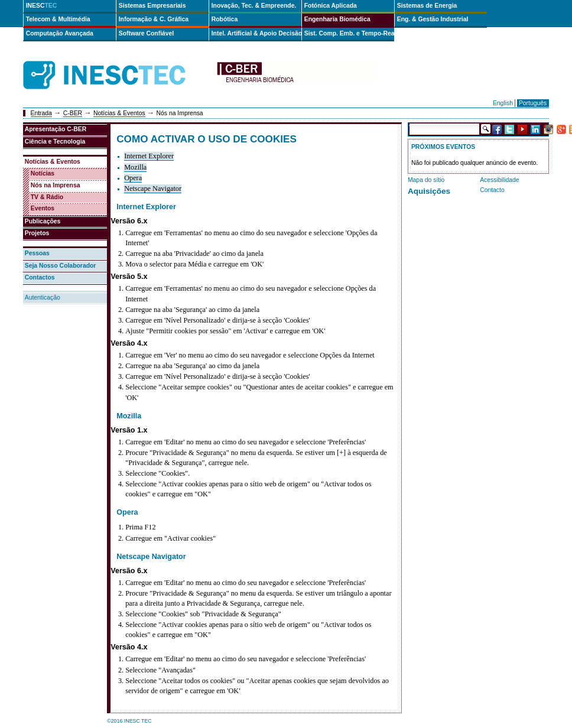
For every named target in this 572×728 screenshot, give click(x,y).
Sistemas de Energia (427, 6)
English (503, 103)
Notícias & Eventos (119, 113)
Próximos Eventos (443, 147)
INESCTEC (118, 62)
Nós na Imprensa (56, 185)
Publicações (43, 221)
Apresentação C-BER (56, 129)
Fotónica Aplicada (331, 6)
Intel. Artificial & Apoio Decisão (256, 33)
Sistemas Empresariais (152, 6)
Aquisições (429, 191)
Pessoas (37, 253)
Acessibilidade (499, 180)
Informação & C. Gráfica (154, 19)
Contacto (492, 190)
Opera (133, 178)
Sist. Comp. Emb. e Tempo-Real (349, 33)
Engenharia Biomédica (337, 19)
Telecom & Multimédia (58, 19)
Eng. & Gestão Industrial (433, 19)
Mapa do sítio (426, 180)
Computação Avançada (60, 33)
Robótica (225, 19)
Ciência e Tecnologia (55, 142)
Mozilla (135, 167)
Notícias (43, 173)
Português (533, 103)
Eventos (43, 208)
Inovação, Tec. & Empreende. (254, 6)
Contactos (40, 277)
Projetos (37, 233)
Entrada (41, 113)
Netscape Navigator (153, 188)
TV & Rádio (47, 197)
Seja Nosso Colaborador (61, 266)
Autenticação (43, 298)
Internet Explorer (149, 156)
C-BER (73, 113)
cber (296, 75)
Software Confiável (147, 33)
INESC (42, 6)
